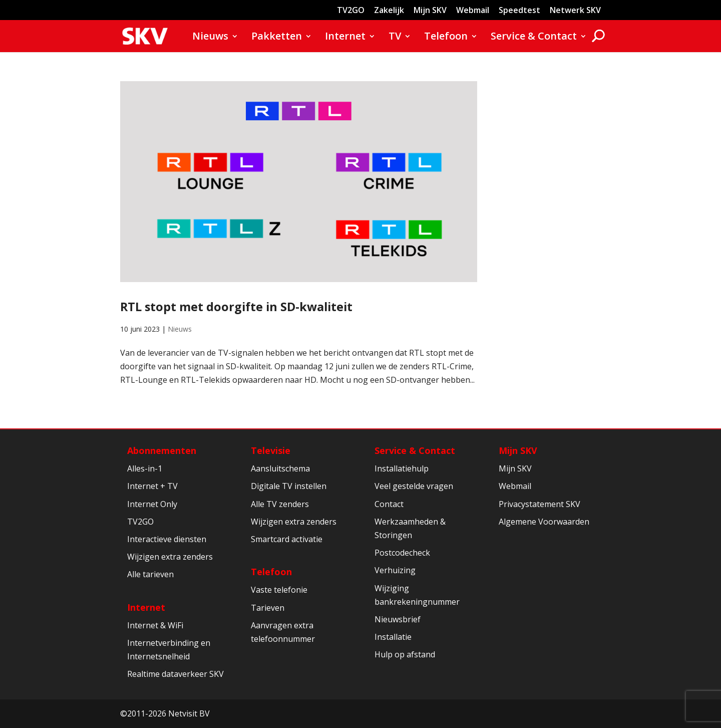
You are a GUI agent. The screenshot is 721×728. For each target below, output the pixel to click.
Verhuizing (395, 570)
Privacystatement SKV (539, 504)
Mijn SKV (430, 11)
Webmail (473, 11)
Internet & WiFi (155, 625)
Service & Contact (534, 38)
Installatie (393, 637)
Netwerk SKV (575, 11)
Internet (345, 38)
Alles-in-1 (145, 468)
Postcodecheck (402, 553)
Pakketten (277, 38)
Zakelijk (389, 11)
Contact (389, 504)
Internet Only (152, 504)
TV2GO (351, 11)
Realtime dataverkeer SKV (175, 674)
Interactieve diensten (167, 539)
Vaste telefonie (279, 590)
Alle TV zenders (280, 504)
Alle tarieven (150, 574)
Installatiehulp (402, 468)
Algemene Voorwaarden (544, 522)
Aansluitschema (280, 468)
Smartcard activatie (287, 539)
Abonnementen (162, 450)
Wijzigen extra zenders (170, 557)
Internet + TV (152, 486)
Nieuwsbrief (398, 619)
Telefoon (446, 38)
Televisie (271, 450)
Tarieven (268, 608)
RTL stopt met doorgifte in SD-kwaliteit (236, 307)
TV (395, 38)
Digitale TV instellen (289, 486)
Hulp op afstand (405, 654)
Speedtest (519, 11)
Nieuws (210, 38)
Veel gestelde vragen (414, 486)
